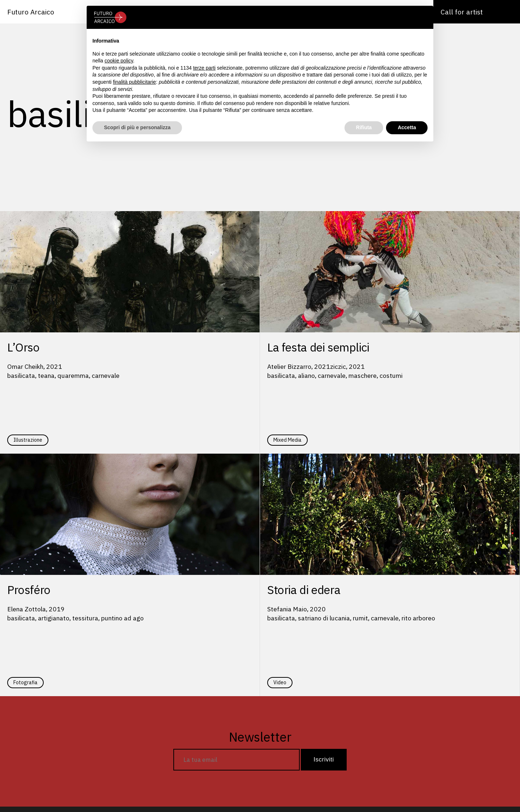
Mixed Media (287, 440)
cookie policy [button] (119, 61)
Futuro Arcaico (31, 12)
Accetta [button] (407, 127)
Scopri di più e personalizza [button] (137, 127)
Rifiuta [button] (364, 127)
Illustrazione (28, 440)
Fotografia (25, 682)
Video (280, 682)
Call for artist (462, 12)
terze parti (204, 68)
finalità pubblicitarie (135, 82)
